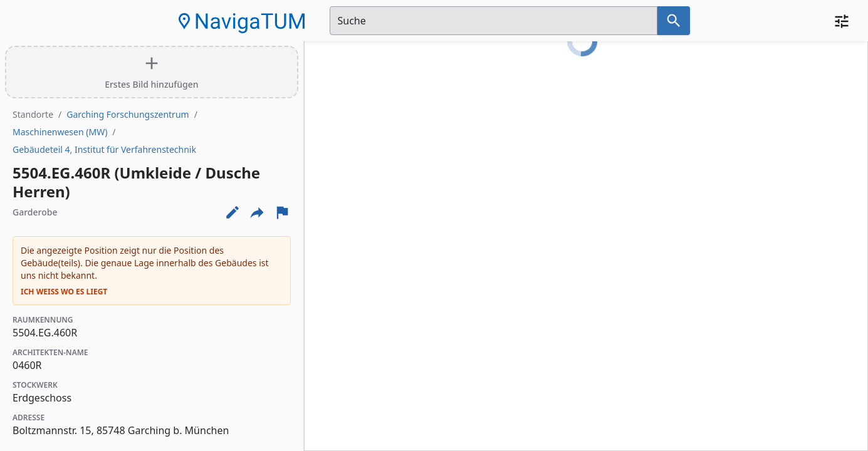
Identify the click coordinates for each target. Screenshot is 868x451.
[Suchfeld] (494, 21)
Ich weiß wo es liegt (64, 292)
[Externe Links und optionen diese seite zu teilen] (257, 212)
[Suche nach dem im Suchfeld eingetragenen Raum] (674, 21)
